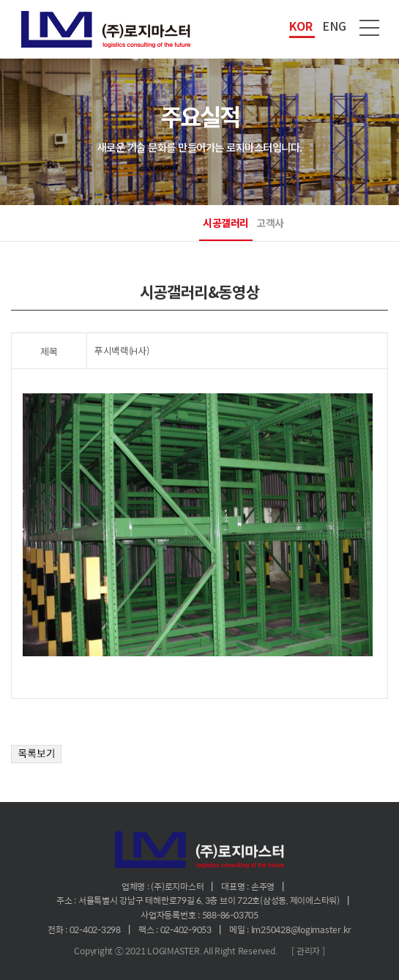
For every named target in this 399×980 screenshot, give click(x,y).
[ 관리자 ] (308, 951)
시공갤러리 (226, 223)
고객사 (270, 223)
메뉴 (370, 28)
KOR (301, 26)
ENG (334, 26)
